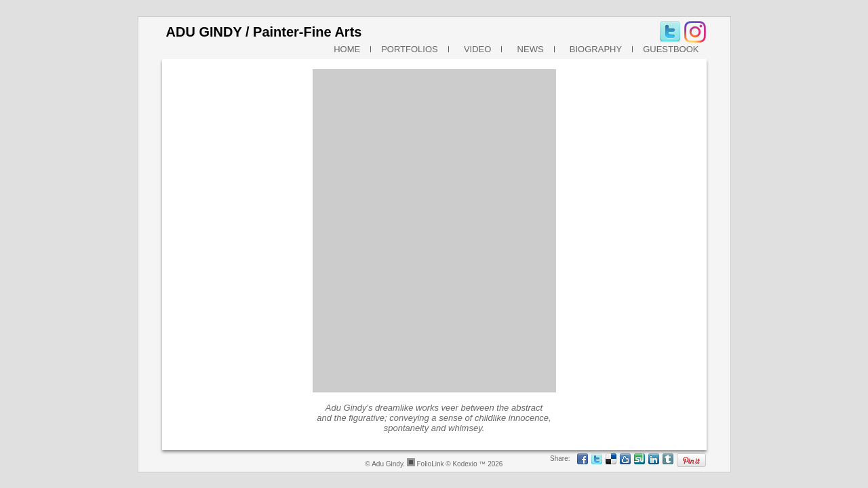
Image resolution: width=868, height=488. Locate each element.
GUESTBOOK (671, 49)
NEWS (528, 49)
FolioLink (430, 464)
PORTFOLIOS (410, 49)
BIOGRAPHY (594, 49)
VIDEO (475, 49)
